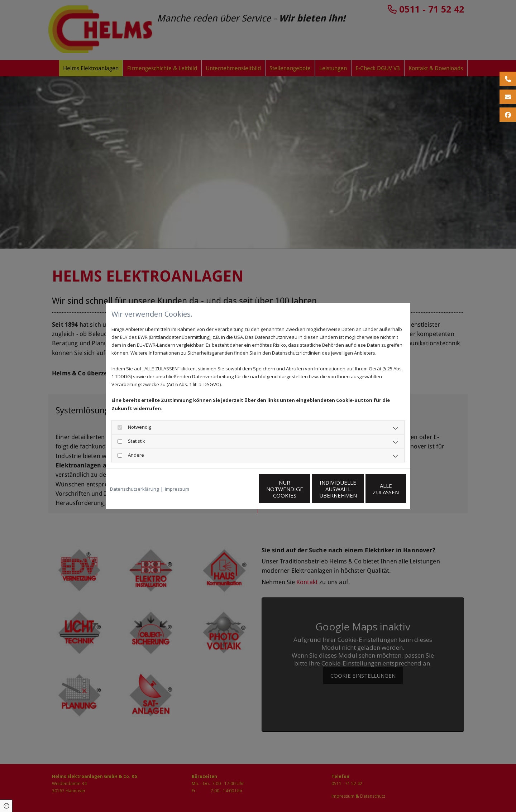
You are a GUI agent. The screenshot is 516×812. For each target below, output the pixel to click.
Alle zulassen (373, 489)
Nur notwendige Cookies (237, 489)
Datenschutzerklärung (134, 489)
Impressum (177, 489)
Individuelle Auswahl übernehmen (305, 489)
